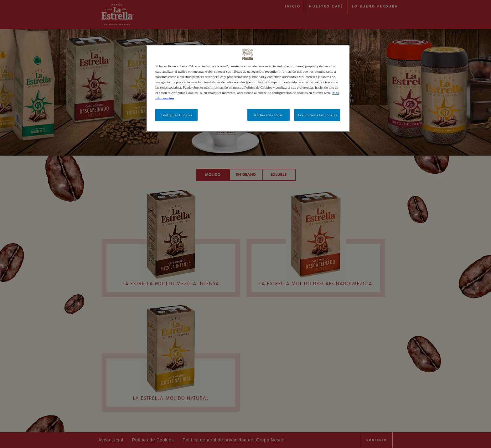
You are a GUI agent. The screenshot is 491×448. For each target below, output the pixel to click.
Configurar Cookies (176, 115)
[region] (248, 88)
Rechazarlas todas (268, 115)
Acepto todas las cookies (317, 115)
